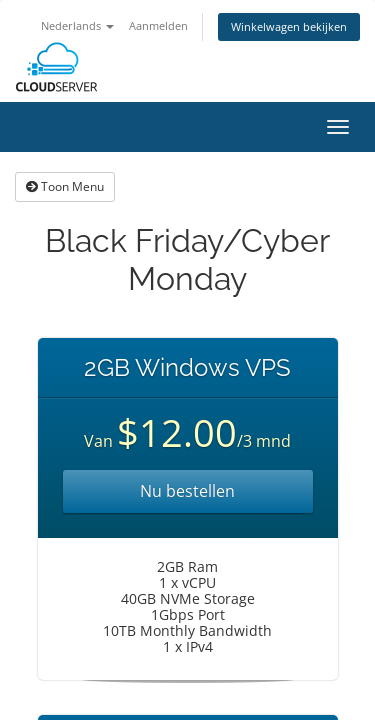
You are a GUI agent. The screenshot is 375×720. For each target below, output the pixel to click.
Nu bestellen (187, 491)
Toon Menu (65, 186)
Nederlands (77, 25)
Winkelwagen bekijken (289, 26)
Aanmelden (158, 25)
